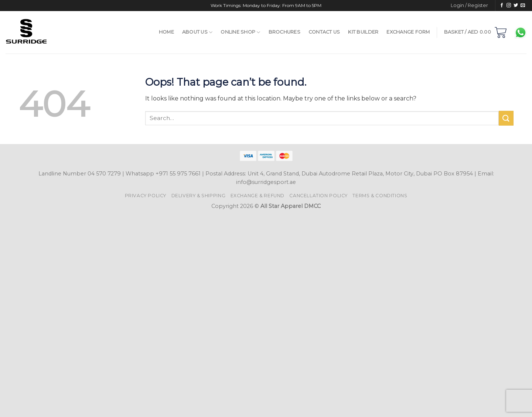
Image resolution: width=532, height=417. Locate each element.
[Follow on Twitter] (516, 6)
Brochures (284, 32)
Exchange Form (408, 32)
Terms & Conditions (380, 196)
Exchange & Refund (258, 196)
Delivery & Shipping (199, 196)
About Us (197, 32)
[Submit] (506, 118)
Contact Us (324, 32)
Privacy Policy (146, 196)
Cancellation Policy (318, 196)
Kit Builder (363, 32)
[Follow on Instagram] (509, 6)
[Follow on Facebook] (502, 6)
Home (166, 32)
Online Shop (240, 32)
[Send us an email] (523, 6)
